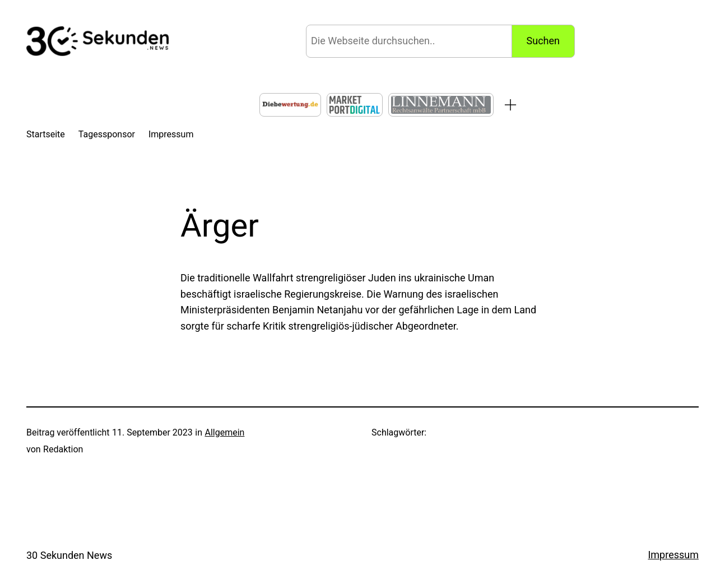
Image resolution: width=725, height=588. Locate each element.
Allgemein (224, 432)
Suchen (543, 41)
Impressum (673, 555)
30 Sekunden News (69, 555)
